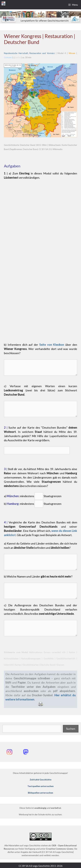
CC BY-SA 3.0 (45, 149)
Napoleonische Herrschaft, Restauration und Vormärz (29, 53)
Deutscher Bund (30, 149)
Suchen (71, 729)
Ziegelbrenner (16, 149)
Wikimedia (57, 149)
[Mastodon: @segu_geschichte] (26, 752)
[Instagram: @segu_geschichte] (9, 752)
